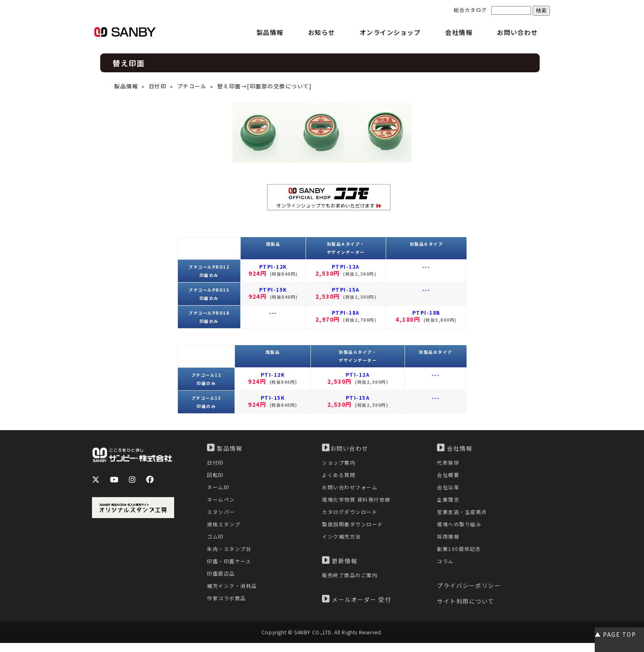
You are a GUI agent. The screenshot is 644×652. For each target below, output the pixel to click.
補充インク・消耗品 (234, 596)
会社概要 (449, 476)
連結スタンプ (225, 530)
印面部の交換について (279, 86)
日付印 (158, 86)
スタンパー (222, 516)
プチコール (192, 86)
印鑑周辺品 (222, 583)
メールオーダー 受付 (356, 607)
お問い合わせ (345, 448)
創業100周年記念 (460, 556)
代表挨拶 (449, 463)
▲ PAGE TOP (615, 634)
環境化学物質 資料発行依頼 (359, 503)
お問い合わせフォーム (352, 490)
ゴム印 (216, 543)
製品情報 (126, 86)
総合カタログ (470, 10)
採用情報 (449, 543)
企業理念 (449, 503)
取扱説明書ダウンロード (355, 530)
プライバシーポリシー (469, 595)
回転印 (216, 476)
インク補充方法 (343, 543)
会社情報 (455, 448)
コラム (446, 570)
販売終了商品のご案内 (352, 583)
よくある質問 (340, 476)
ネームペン (222, 503)
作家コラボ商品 (228, 610)
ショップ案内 (340, 463)
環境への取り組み (461, 530)
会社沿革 (449, 490)
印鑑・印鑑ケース (231, 570)
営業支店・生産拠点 (464, 516)
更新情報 (340, 568)
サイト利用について (466, 611)
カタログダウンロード (352, 516)
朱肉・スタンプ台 (231, 556)
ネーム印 (219, 490)
